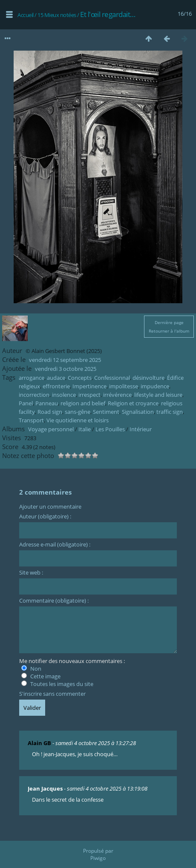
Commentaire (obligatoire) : (54, 600)
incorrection (34, 395)
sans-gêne (78, 412)
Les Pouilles (110, 429)
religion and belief (83, 403)
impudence (155, 386)
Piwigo (98, 858)
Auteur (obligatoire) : (45, 516)
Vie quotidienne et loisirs (78, 420)
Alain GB (39, 743)
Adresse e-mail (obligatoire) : (55, 544)
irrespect (89, 395)
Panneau (47, 403)
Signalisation (138, 412)
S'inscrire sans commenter (52, 694)
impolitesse (124, 386)
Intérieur (141, 429)
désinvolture (148, 378)
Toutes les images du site (57, 684)
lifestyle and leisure (158, 395)
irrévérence (117, 395)
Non (31, 669)
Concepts (80, 378)
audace (56, 378)
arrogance (32, 378)
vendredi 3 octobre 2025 (66, 369)
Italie (85, 429)
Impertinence (89, 386)
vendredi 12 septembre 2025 (65, 360)
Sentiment (106, 412)
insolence (64, 395)
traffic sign (170, 412)
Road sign (50, 412)
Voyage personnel (51, 429)
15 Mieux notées (57, 15)
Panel (26, 403)
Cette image (41, 676)
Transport (31, 420)
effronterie (56, 386)
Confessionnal (112, 378)
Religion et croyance (133, 403)
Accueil (26, 15)
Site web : (31, 572)
